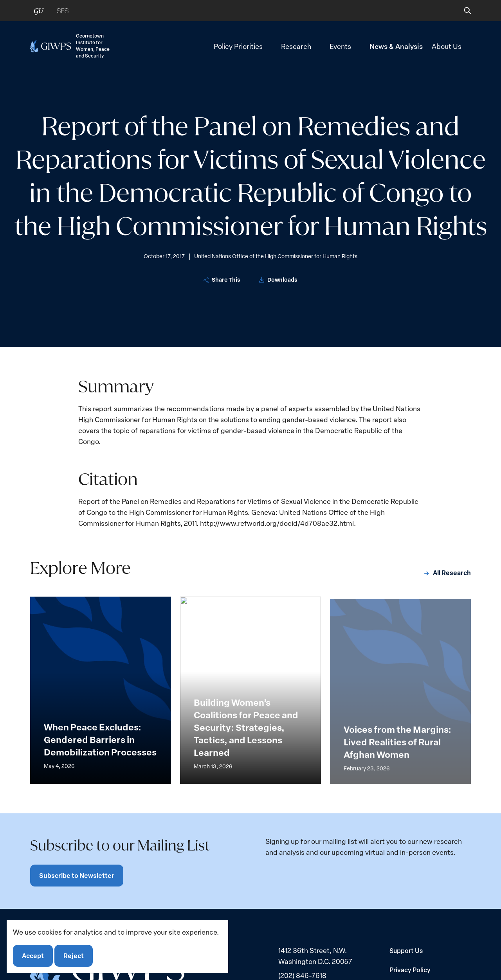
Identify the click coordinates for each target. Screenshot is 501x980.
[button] (462, 11)
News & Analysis (396, 46)
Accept (33, 956)
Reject (74, 956)
